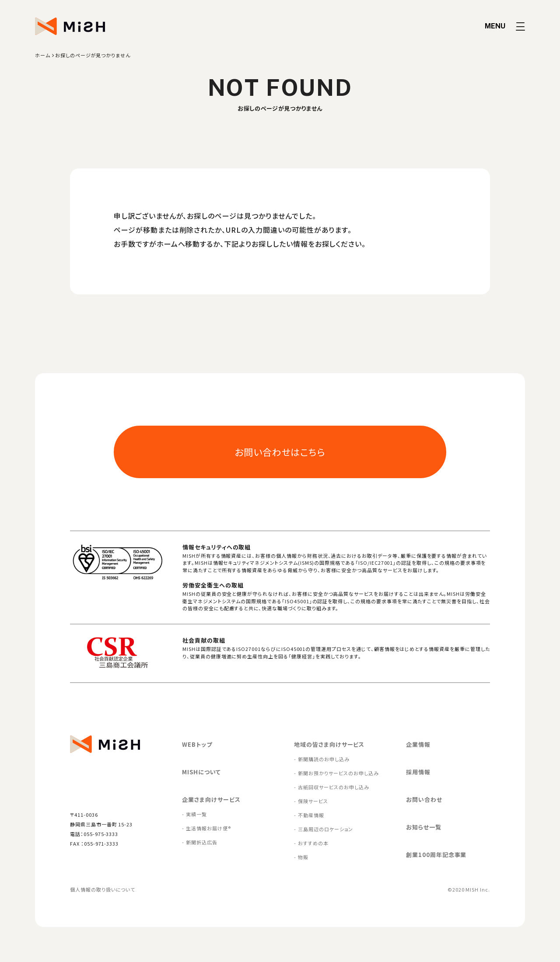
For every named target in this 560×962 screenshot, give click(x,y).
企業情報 (418, 744)
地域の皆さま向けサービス (329, 744)
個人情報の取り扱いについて (103, 889)
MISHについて (201, 772)
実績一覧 (196, 814)
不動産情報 (311, 815)
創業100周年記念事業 (436, 855)
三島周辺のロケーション (325, 829)
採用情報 (418, 772)
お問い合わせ (424, 799)
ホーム (43, 55)
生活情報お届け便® (208, 828)
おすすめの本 (313, 843)
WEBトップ (197, 744)
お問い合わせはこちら (280, 452)
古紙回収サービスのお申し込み (333, 787)
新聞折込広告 (202, 842)
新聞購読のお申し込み (324, 759)
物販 (303, 857)
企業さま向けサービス (211, 799)
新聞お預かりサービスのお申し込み (338, 773)
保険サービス (313, 801)
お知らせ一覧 (424, 827)
